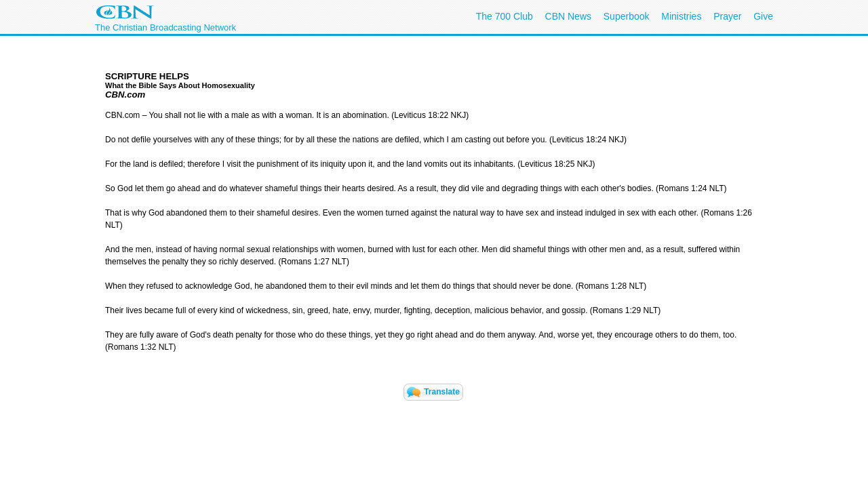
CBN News (568, 16)
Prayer (727, 16)
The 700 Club (505, 16)
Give (763, 16)
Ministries (681, 16)
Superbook (627, 16)
